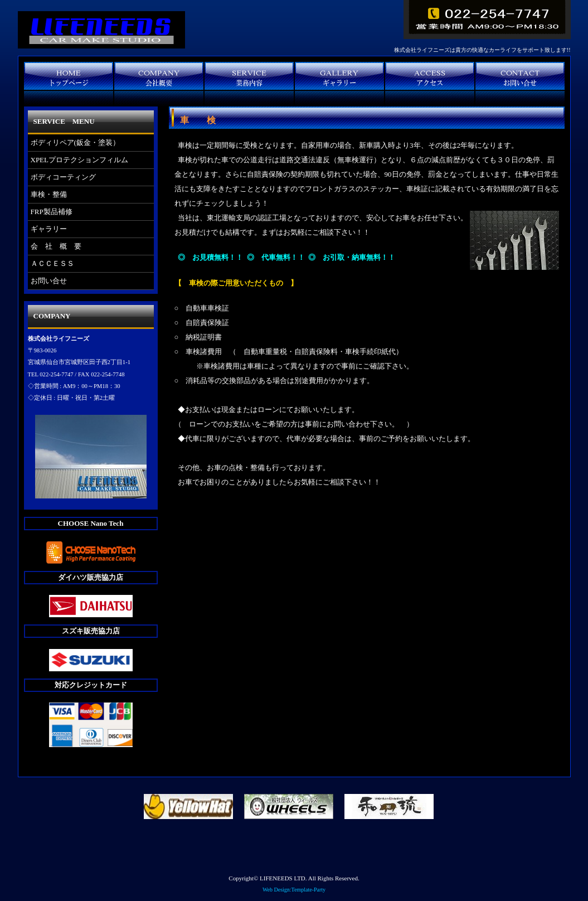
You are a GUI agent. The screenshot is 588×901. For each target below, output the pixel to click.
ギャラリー (49, 229)
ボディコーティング (63, 177)
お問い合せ (49, 281)
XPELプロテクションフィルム (80, 160)
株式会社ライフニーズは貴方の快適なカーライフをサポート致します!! (482, 50)
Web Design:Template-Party (294, 890)
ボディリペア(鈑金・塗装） (75, 142)
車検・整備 (49, 194)
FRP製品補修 (52, 212)
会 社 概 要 (56, 246)
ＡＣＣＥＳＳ (52, 263)
